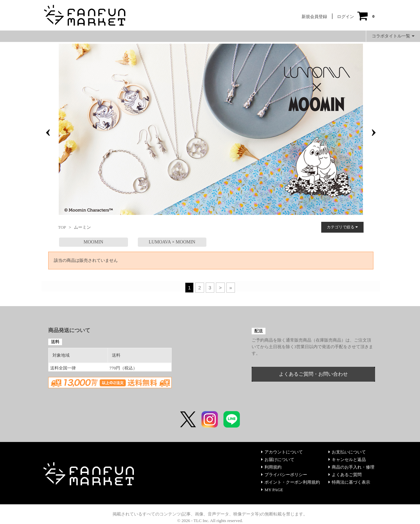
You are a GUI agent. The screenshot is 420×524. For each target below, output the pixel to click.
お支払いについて (347, 452)
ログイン (346, 17)
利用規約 (271, 467)
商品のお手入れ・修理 (351, 467)
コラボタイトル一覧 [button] (393, 36)
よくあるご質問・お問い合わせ (313, 374)
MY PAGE (272, 490)
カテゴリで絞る (342, 227)
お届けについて (278, 460)
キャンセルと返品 (347, 460)
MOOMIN (94, 242)
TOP (62, 227)
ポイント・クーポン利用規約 (291, 482)
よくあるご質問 (345, 475)
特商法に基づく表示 (349, 482)
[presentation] (48, 133)
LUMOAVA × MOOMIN (172, 242)
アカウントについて (282, 452)
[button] (195, 210)
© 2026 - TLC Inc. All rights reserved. (210, 521)
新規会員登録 (314, 17)
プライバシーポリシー (284, 475)
